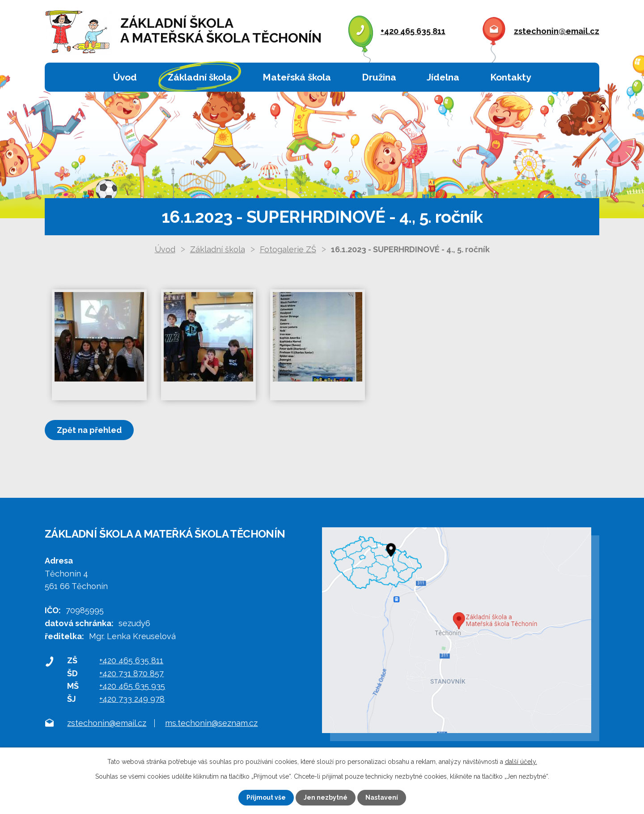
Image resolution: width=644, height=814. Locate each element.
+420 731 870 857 (131, 673)
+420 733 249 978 (132, 699)
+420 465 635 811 (413, 31)
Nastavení (382, 797)
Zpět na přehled (89, 430)
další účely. (521, 762)
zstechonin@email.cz (557, 31)
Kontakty (511, 77)
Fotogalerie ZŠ (288, 249)
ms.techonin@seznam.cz (211, 723)
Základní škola (200, 77)
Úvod (125, 77)
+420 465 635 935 (132, 686)
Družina (379, 77)
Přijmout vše (266, 797)
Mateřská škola (297, 77)
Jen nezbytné (326, 797)
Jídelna (443, 77)
